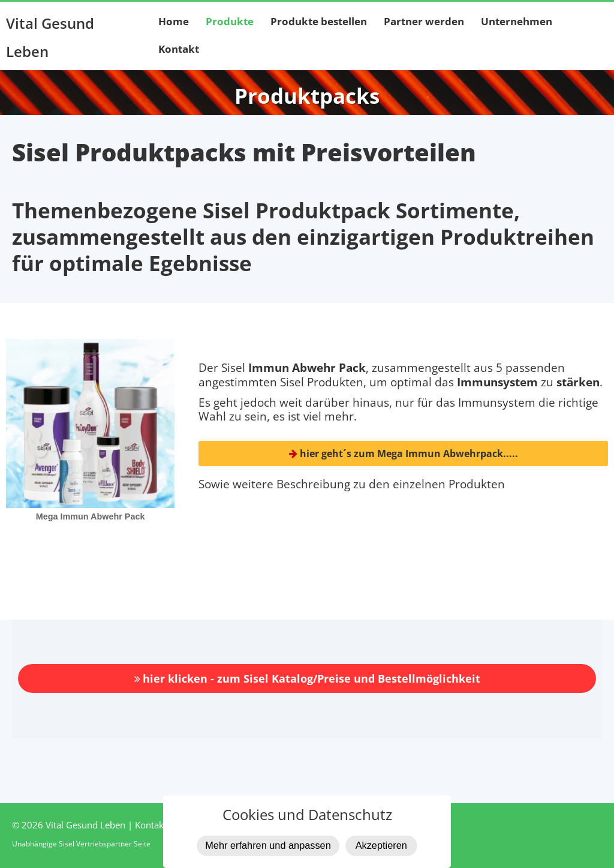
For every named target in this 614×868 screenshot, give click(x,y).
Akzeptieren (381, 845)
